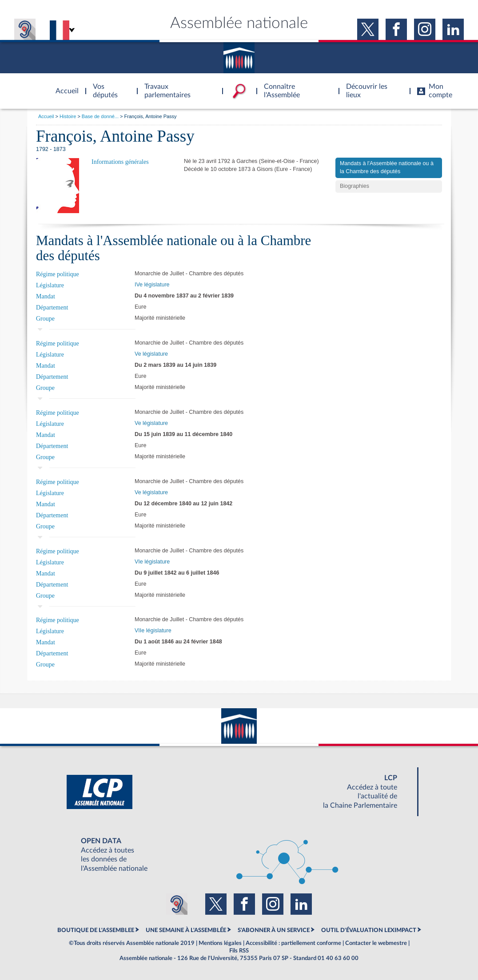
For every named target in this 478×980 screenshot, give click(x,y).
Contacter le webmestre (376, 943)
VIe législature (152, 562)
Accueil (46, 116)
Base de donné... (100, 116)
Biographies (355, 186)
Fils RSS (239, 951)
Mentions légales (220, 943)
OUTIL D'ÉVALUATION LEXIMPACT (369, 930)
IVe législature (152, 285)
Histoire (68, 116)
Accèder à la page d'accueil (64, 86)
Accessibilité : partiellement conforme (293, 943)
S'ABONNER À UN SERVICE (274, 930)
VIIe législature (153, 631)
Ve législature (151, 354)
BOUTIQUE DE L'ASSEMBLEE (96, 930)
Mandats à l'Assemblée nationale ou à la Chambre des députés (387, 167)
